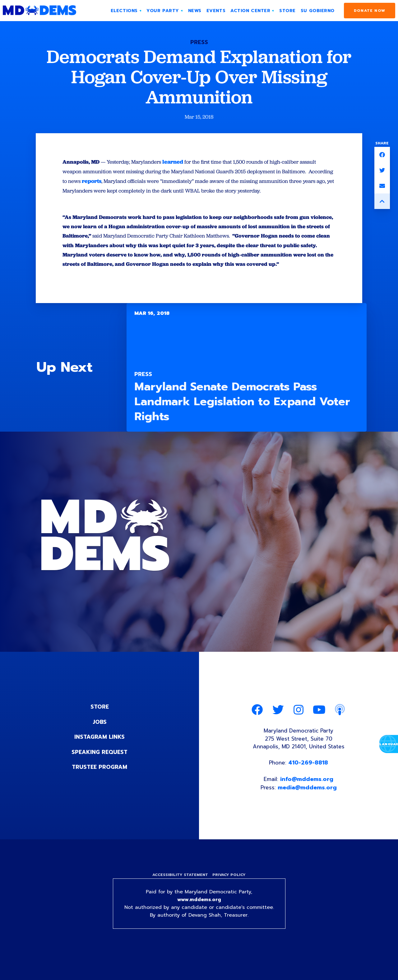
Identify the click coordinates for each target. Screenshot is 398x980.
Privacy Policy (230, 893)
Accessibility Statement (180, 893)
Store (99, 722)
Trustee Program (100, 782)
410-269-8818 (309, 780)
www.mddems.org (199, 919)
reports (121, 182)
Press (199, 42)
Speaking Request (100, 767)
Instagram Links (100, 752)
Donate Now (370, 11)
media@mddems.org (308, 805)
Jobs (99, 737)
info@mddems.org (307, 797)
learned (180, 162)
